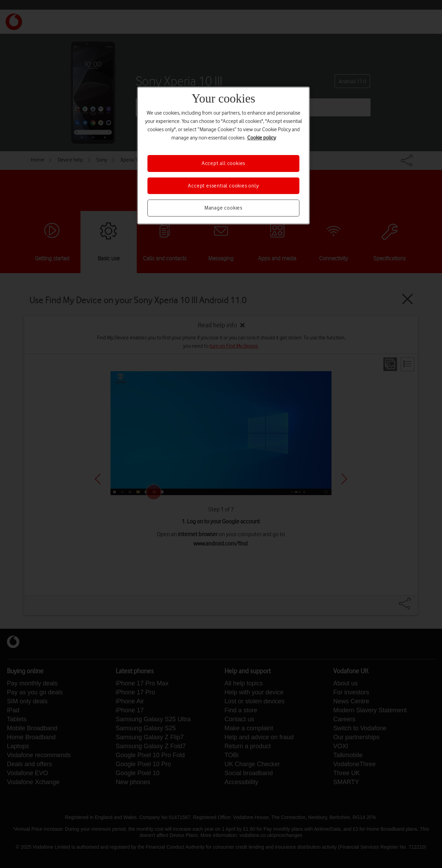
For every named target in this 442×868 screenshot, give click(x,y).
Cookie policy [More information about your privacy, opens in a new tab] (262, 138)
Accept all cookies (223, 163)
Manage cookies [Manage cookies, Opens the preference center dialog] (223, 208)
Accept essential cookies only (223, 186)
